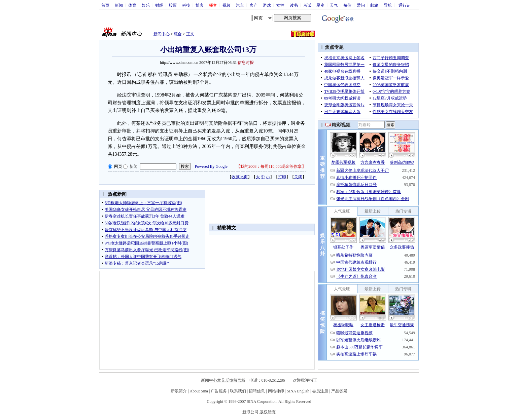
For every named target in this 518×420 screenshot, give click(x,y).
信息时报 (246, 63)
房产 (253, 5)
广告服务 (219, 391)
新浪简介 (179, 391)
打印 (282, 177)
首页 (105, 5)
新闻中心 (162, 34)
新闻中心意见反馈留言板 (223, 380)
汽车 (240, 5)
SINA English (298, 391)
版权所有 (268, 412)
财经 (159, 5)
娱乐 (146, 5)
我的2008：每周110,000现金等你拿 (271, 166)
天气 (334, 5)
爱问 (361, 5)
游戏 (267, 5)
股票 (173, 5)
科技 (186, 5)
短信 (347, 5)
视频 (227, 5)
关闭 (298, 177)
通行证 (405, 5)
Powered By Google (211, 166)
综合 (178, 34)
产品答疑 (339, 391)
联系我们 (238, 391)
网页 (118, 166)
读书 (294, 5)
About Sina (199, 391)
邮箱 (374, 5)
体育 (132, 5)
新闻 (119, 5)
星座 (320, 5)
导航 (388, 5)
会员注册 (320, 391)
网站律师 (276, 391)
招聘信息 (257, 391)
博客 (200, 5)
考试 (307, 5)
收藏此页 (240, 177)
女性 (280, 5)
